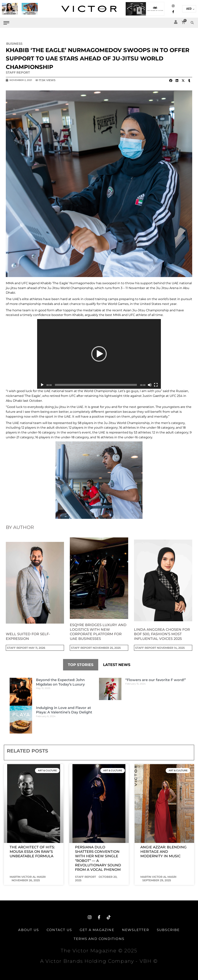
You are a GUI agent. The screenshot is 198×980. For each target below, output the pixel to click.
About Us (29, 930)
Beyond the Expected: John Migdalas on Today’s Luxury (60, 682)
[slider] (96, 385)
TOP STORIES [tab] (81, 665)
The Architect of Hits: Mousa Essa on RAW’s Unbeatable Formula (32, 852)
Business (14, 44)
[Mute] (150, 385)
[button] (192, 23)
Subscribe (168, 930)
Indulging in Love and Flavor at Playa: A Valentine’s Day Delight (64, 710)
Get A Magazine (97, 930)
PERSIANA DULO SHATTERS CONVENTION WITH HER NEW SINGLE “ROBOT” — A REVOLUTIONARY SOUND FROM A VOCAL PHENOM (98, 859)
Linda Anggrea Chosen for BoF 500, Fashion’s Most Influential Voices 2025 (162, 634)
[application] (99, 354)
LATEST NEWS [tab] (117, 665)
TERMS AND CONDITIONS (99, 939)
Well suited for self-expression (28, 636)
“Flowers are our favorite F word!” (156, 680)
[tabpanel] (99, 706)
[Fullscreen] (156, 385)
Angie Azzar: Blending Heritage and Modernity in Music (163, 852)
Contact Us (59, 930)
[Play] (42, 385)
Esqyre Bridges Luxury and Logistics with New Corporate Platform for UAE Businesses (98, 632)
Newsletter (136, 930)
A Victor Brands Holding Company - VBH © (99, 961)
